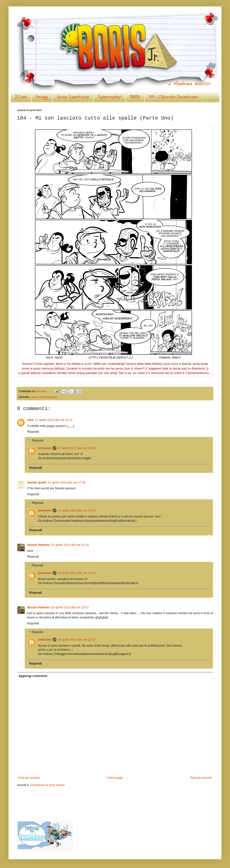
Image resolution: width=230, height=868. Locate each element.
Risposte (37, 440)
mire (30, 420)
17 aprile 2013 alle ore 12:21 (54, 420)
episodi (35, 397)
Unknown (45, 448)
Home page (115, 778)
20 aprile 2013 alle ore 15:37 (77, 573)
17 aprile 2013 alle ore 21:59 (77, 510)
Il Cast (21, 97)
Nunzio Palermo (39, 545)
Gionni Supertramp (73, 97)
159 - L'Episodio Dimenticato (173, 97)
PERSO (135, 97)
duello (88, 364)
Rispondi (33, 432)
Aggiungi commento (33, 676)
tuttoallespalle (49, 397)
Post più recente (29, 778)
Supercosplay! (110, 97)
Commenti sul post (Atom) (47, 785)
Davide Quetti (37, 482)
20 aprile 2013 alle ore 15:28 (70, 545)
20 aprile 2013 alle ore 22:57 (77, 640)
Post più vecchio (201, 778)
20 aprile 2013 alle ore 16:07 (70, 607)
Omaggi (42, 97)
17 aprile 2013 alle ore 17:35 (67, 482)
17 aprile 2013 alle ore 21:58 (77, 448)
